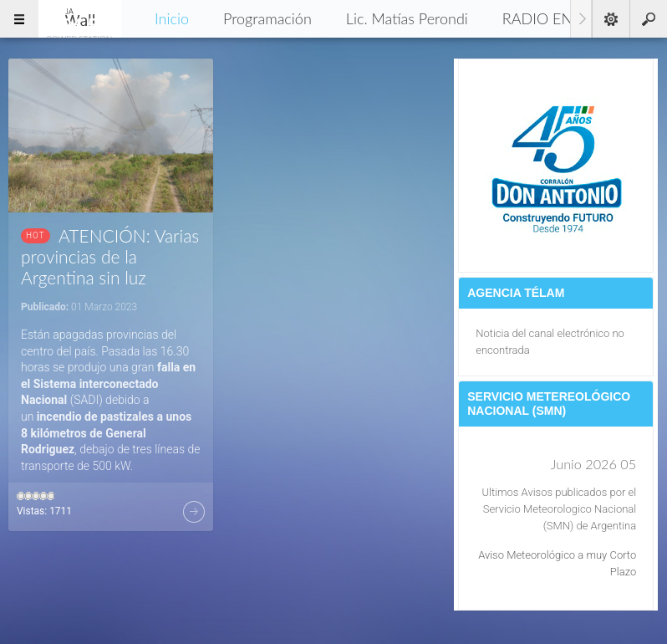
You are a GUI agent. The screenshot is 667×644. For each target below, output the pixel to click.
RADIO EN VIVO (557, 18)
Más (194, 512)
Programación (267, 18)
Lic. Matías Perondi (407, 18)
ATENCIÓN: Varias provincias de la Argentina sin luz (110, 256)
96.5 (79, 18)
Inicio (172, 18)
